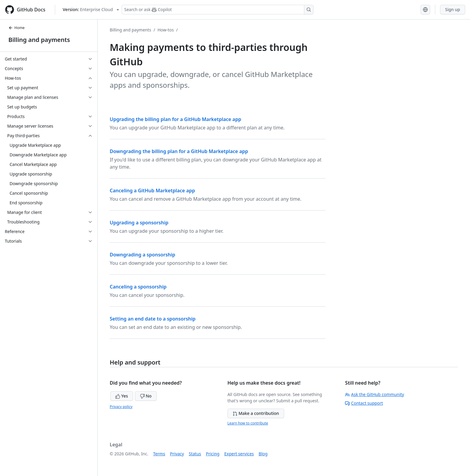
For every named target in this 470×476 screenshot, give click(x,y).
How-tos (165, 30)
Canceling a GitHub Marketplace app (152, 191)
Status (195, 454)
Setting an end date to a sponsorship (153, 319)
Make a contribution (256, 413)
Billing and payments (39, 40)
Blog (263, 454)
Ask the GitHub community (375, 394)
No (146, 396)
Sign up (453, 9)
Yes (122, 396)
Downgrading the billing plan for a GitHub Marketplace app (179, 151)
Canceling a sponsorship (138, 287)
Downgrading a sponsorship (143, 255)
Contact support (364, 403)
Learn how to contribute (248, 423)
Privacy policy (121, 407)
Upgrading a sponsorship (139, 223)
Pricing (213, 454)
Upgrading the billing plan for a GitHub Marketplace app (176, 119)
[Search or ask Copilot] (218, 10)
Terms (159, 454)
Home (16, 28)
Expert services (239, 454)
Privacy (177, 454)
